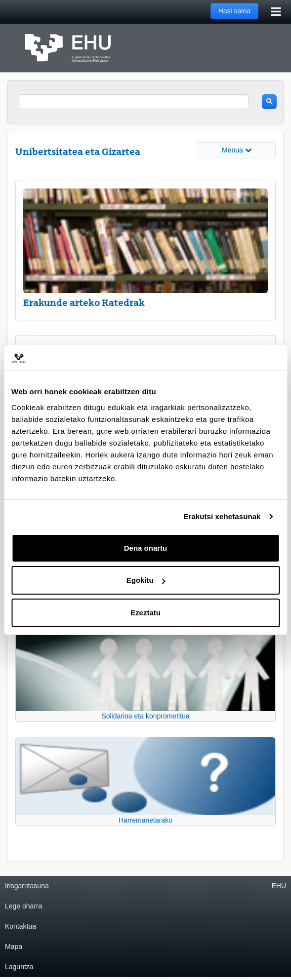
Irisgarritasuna (27, 886)
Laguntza (19, 967)
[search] (134, 102)
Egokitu (146, 580)
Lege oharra (24, 906)
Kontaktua (21, 926)
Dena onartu (146, 548)
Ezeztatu (145, 613)
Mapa (14, 946)
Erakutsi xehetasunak (222, 516)
